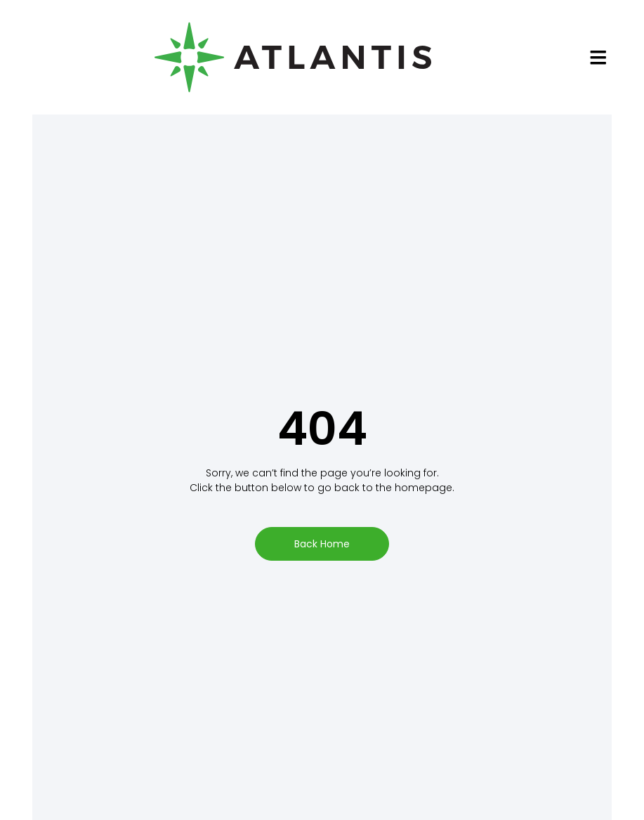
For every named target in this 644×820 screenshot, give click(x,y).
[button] (598, 57)
